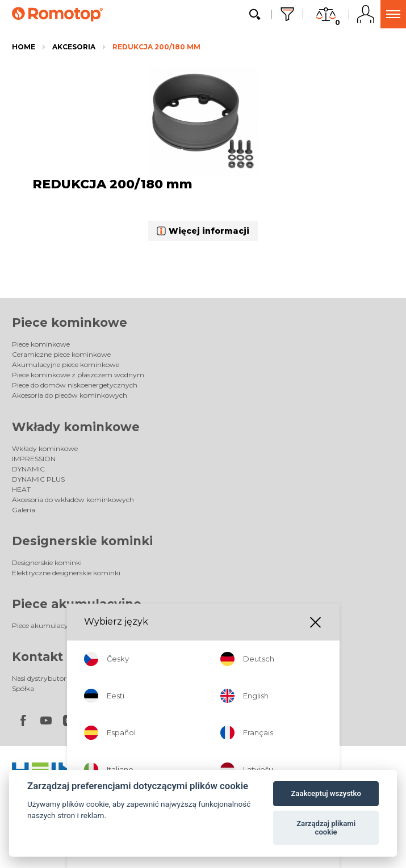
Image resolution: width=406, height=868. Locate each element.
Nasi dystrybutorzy (43, 678)
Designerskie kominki (82, 541)
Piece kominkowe (70, 323)
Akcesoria (74, 47)
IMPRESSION (34, 459)
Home (24, 47)
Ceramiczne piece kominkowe (61, 354)
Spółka (23, 688)
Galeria (24, 510)
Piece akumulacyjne (77, 604)
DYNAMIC (28, 469)
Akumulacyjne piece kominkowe (66, 365)
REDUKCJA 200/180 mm (156, 47)
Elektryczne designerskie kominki (66, 573)
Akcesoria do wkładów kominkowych (73, 500)
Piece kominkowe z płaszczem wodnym (78, 375)
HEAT (21, 489)
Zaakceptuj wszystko (326, 793)
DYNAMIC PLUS (38, 479)
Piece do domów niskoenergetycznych (75, 385)
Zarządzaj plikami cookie (326, 828)
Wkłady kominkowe (76, 427)
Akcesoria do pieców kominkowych (70, 395)
